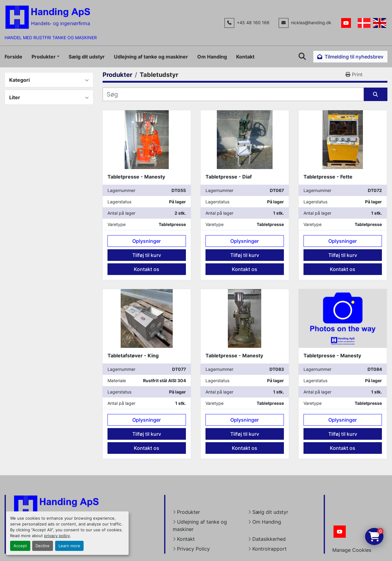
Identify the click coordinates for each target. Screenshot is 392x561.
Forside (13, 57)
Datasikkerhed (269, 539)
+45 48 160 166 (253, 23)
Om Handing (212, 57)
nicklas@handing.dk (311, 23)
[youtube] (346, 23)
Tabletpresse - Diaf (229, 177)
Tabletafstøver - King (133, 356)
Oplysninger (147, 241)
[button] (45, 57)
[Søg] (233, 94)
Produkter (44, 57)
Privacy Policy (193, 549)
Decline (43, 546)
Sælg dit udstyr (87, 57)
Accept (20, 546)
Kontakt (245, 57)
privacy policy (57, 536)
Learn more (69, 546)
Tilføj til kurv (147, 255)
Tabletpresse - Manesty (136, 177)
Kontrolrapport (269, 549)
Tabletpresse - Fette (328, 177)
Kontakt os (147, 269)
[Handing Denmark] (56, 507)
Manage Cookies (352, 550)
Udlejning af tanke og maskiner (151, 57)
